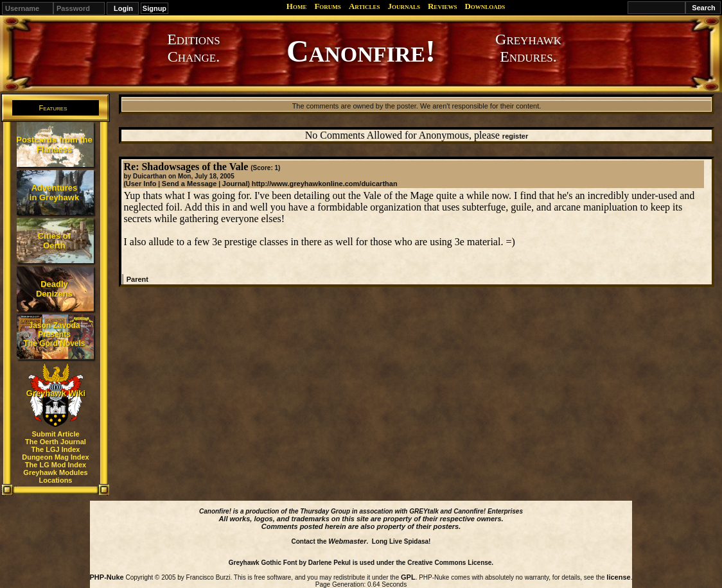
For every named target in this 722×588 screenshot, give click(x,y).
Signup (154, 8)
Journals (404, 6)
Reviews (442, 6)
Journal (235, 184)
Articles (365, 6)
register (515, 136)
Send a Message (189, 184)
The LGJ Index (56, 449)
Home (297, 6)
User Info (141, 184)
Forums (327, 6)
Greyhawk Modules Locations (55, 476)
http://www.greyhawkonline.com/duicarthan (325, 184)
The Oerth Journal (56, 442)
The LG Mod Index (56, 465)
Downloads (485, 6)
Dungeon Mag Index (56, 457)
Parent (137, 279)
